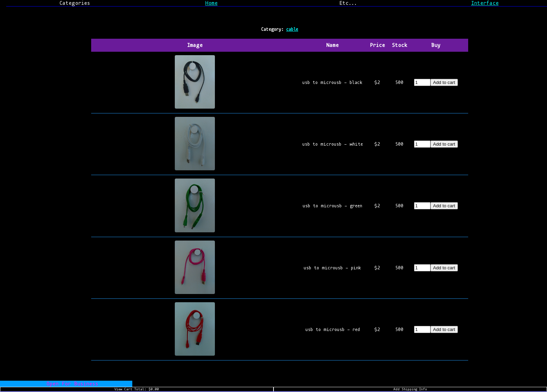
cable (292, 29)
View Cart (137, 389)
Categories (75, 3)
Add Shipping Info (410, 389)
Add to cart (444, 82)
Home (211, 3)
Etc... (348, 3)
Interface (485, 3)
